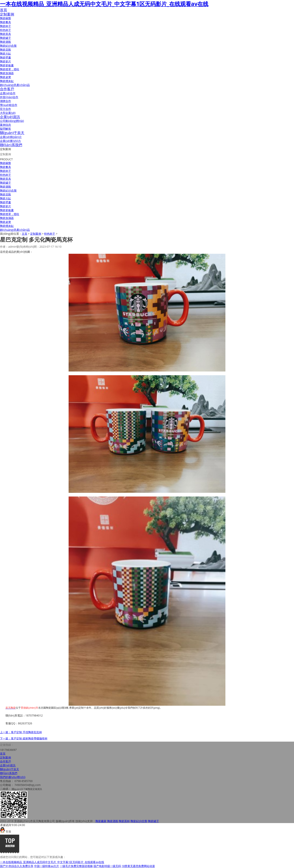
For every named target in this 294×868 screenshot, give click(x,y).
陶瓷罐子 (5, 38)
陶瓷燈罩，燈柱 (10, 69)
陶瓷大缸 (5, 53)
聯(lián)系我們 (11, 145)
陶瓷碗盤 (5, 18)
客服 (6, 831)
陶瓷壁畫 (5, 57)
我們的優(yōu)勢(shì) (13, 777)
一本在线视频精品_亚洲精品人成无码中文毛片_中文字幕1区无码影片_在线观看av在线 (104, 4)
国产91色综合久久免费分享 (17, 866)
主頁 (24, 234)
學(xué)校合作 (9, 105)
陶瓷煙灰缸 (7, 81)
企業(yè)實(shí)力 (10, 141)
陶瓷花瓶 (5, 50)
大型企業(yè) (8, 113)
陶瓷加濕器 (7, 73)
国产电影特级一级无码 (107, 866)
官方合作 (5, 109)
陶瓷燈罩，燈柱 (10, 214)
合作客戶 (7, 89)
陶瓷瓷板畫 (7, 65)
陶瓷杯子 (5, 26)
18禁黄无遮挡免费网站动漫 (138, 866)
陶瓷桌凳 (5, 77)
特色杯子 (5, 30)
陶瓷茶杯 (124, 821)
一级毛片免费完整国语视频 (76, 866)
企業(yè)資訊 (10, 117)
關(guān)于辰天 (12, 133)
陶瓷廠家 (101, 821)
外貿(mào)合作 (9, 97)
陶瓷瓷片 (5, 61)
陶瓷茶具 (5, 34)
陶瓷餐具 (5, 22)
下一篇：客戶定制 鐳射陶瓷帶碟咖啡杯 (24, 738)
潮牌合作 (5, 101)
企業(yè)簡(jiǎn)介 (11, 137)
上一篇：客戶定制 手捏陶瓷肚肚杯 (21, 732)
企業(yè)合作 (8, 93)
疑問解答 (5, 129)
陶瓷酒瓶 (5, 42)
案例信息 (5, 125)
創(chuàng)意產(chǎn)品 (15, 85)
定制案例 (7, 14)
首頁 (4, 10)
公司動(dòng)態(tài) (12, 121)
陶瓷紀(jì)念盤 (8, 46)
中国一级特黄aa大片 (47, 866)
